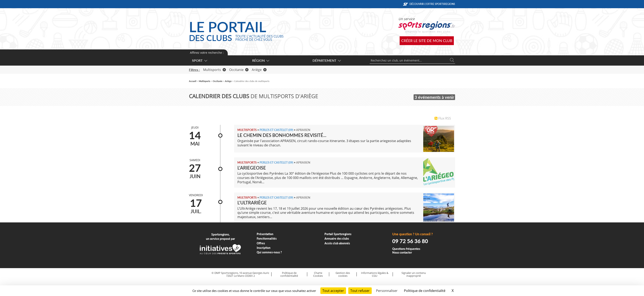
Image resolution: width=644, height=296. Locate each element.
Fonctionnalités (267, 239)
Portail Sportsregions (338, 234)
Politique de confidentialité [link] (425, 291)
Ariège (259, 70)
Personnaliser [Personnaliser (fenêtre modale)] (387, 291)
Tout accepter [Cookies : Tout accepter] (333, 291)
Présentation (265, 234)
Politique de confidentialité (289, 274)
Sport (199, 60)
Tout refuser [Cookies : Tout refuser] (360, 291)
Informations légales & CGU (375, 274)
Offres (261, 243)
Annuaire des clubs (337, 239)
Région (260, 60)
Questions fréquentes (406, 249)
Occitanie (239, 70)
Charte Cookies (318, 274)
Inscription (264, 248)
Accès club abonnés (337, 243)
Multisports (214, 70)
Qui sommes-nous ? (269, 252)
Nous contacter (402, 252)
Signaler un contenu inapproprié (414, 274)
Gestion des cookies (343, 274)
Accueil (193, 81)
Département (327, 60)
